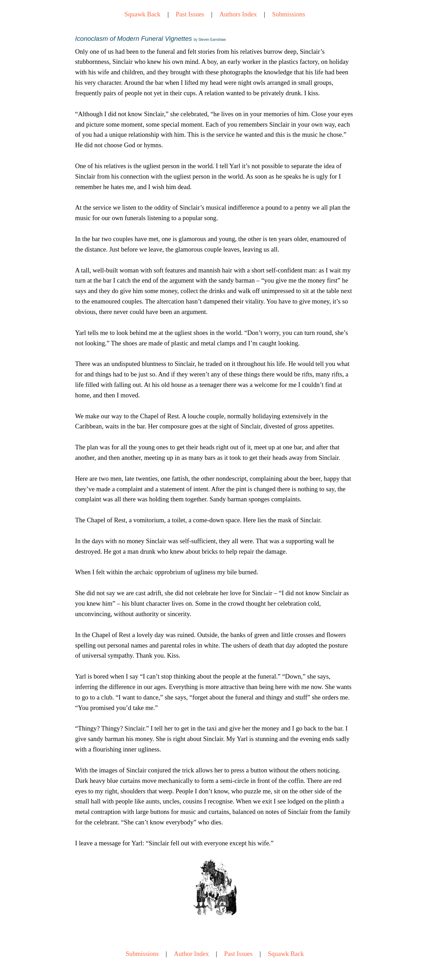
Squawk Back (142, 14)
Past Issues (190, 14)
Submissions (288, 14)
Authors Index (238, 14)
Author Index (191, 954)
